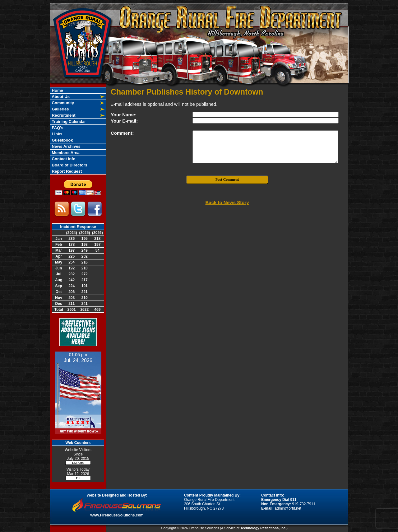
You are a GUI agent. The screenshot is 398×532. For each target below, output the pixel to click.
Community (62, 103)
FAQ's (57, 128)
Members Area (65, 153)
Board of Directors (69, 165)
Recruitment (63, 115)
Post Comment (227, 180)
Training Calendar (68, 121)
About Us (60, 97)
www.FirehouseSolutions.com (117, 515)
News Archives (66, 146)
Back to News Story (227, 202)
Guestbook (62, 140)
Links (57, 134)
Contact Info (63, 159)
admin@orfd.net (288, 508)
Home (57, 90)
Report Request (66, 171)
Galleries (60, 109)
